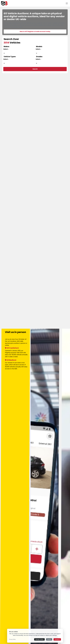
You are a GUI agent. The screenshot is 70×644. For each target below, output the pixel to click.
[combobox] (19, 51)
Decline (49, 639)
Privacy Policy (12, 639)
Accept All (57, 639)
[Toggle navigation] (67, 3)
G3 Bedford (11, 360)
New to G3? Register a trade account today (35, 31)
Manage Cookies (39, 639)
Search (35, 69)
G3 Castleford (12, 348)
